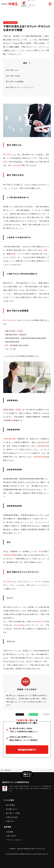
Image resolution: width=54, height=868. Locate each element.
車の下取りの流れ (13, 76)
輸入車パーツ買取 (13, 813)
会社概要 (10, 832)
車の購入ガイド (12, 809)
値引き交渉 (18, 625)
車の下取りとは (12, 70)
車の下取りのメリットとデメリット (20, 87)
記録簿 (13, 254)
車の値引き (39, 622)
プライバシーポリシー (14, 840)
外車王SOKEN (12, 817)
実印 (7, 345)
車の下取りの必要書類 (15, 82)
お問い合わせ (11, 836)
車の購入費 (18, 165)
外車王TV (10, 821)
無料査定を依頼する (27, 750)
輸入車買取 (10, 805)
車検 (46, 250)
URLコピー (47, 715)
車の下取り (8, 155)
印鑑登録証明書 (9, 439)
